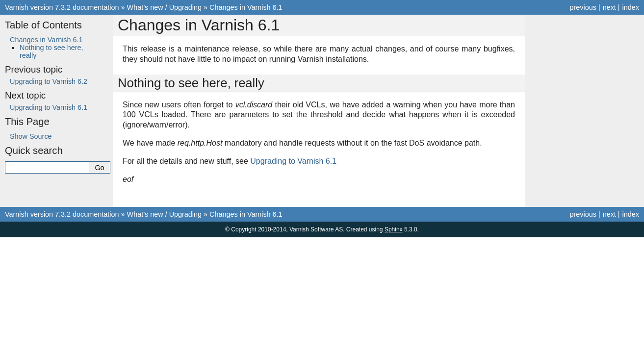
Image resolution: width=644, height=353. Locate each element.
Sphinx (394, 229)
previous (583, 7)
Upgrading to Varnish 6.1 (49, 107)
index (631, 7)
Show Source (31, 136)
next (609, 7)
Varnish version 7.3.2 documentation (62, 7)
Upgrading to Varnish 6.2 (49, 81)
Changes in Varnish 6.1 (246, 7)
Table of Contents (43, 25)
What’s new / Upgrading (165, 7)
